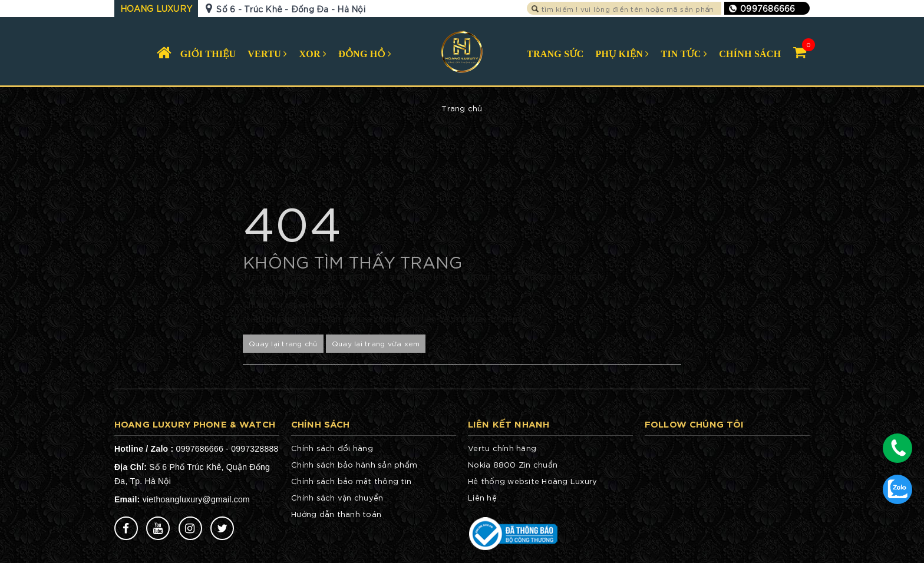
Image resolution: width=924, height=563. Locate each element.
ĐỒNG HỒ (365, 54)
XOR (313, 54)
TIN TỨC (684, 54)
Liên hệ (482, 497)
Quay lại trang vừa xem (376, 343)
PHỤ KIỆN (623, 54)
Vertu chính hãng (502, 448)
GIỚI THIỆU (208, 54)
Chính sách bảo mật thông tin (351, 481)
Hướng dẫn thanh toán (336, 514)
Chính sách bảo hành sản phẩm (354, 464)
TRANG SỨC (555, 54)
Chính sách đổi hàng (332, 448)
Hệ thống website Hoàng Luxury (532, 481)
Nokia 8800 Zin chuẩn (513, 464)
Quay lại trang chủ (283, 343)
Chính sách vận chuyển (337, 497)
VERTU (267, 54)
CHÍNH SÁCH (750, 54)
